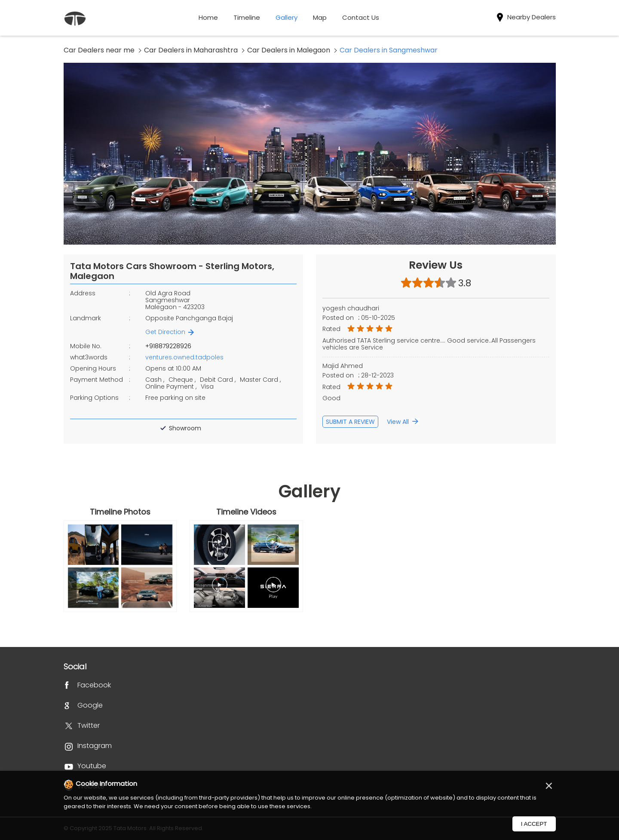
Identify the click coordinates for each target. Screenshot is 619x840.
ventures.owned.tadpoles (184, 357)
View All (398, 422)
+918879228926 (168, 346)
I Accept (534, 824)
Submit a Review (350, 422)
